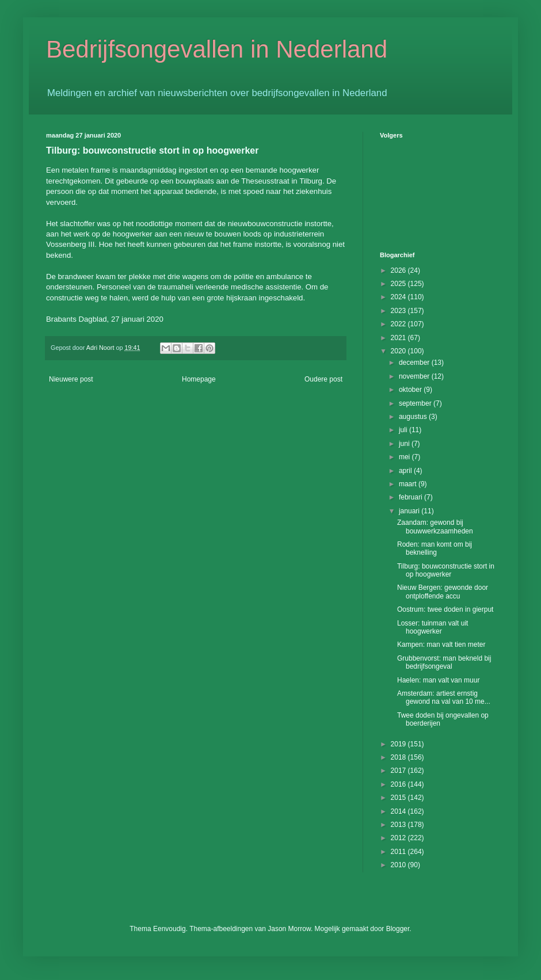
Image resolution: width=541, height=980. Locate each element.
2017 (399, 771)
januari (410, 511)
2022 (399, 324)
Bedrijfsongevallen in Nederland (217, 49)
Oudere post (323, 379)
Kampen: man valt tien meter (441, 645)
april (406, 471)
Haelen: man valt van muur (438, 680)
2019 (399, 744)
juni (405, 444)
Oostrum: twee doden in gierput (445, 609)
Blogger (398, 929)
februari (412, 497)
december (415, 363)
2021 (399, 338)
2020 (399, 351)
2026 (399, 270)
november (415, 376)
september (416, 403)
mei (405, 457)
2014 (399, 811)
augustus (414, 417)
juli (404, 430)
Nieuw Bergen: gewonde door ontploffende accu (443, 592)
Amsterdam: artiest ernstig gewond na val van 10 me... (444, 697)
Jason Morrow (289, 929)
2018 (399, 757)
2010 (399, 865)
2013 (399, 825)
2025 (399, 284)
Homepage (199, 379)
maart (409, 484)
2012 (399, 838)
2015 (399, 798)
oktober (411, 390)
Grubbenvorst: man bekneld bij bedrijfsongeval (444, 662)
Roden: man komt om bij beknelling (435, 548)
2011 (399, 852)
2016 (399, 784)
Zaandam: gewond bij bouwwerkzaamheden (435, 527)
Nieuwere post (71, 379)
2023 (399, 311)
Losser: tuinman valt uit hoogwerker (433, 627)
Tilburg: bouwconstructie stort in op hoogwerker (446, 570)
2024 (399, 297)
